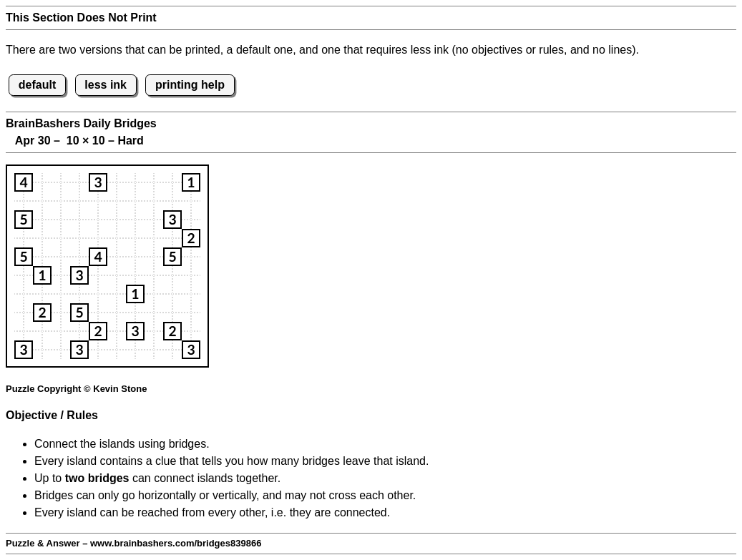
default (37, 85)
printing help (190, 85)
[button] (24, 182)
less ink (106, 85)
